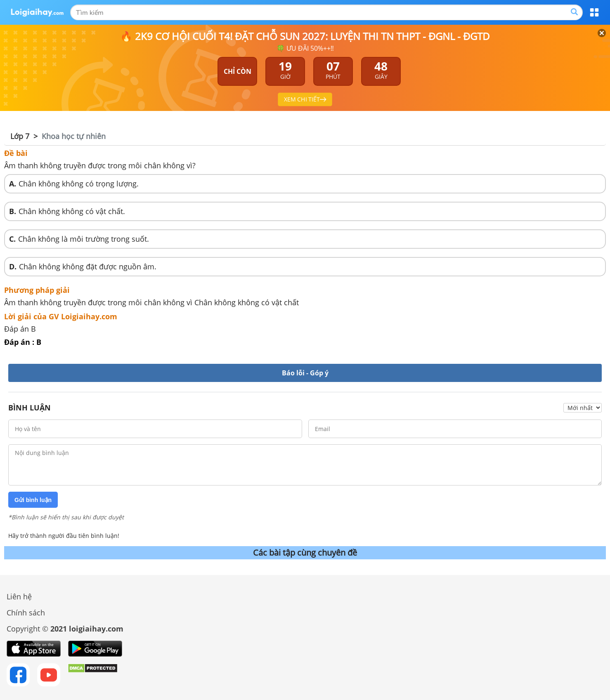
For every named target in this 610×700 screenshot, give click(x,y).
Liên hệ (19, 596)
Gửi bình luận (33, 500)
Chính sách (26, 613)
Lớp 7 (20, 136)
